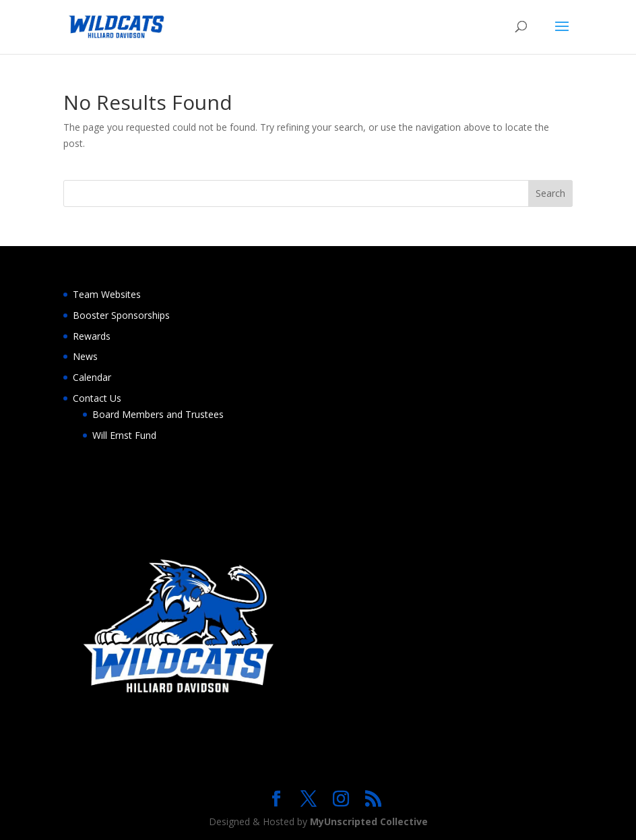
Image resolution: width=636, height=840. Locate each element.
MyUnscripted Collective (369, 821)
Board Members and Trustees (158, 414)
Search (550, 193)
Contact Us (97, 398)
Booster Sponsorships (121, 315)
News (85, 356)
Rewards (92, 336)
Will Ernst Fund (124, 435)
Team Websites (107, 294)
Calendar (92, 377)
